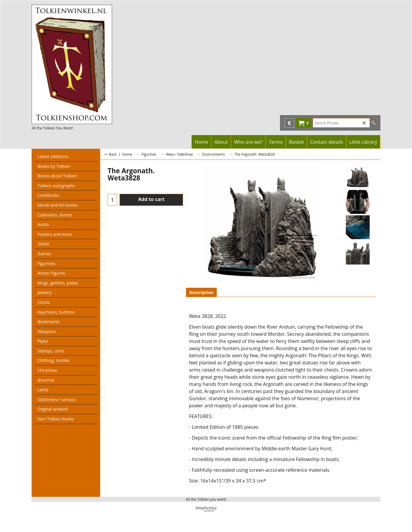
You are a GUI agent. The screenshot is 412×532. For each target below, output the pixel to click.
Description (201, 292)
